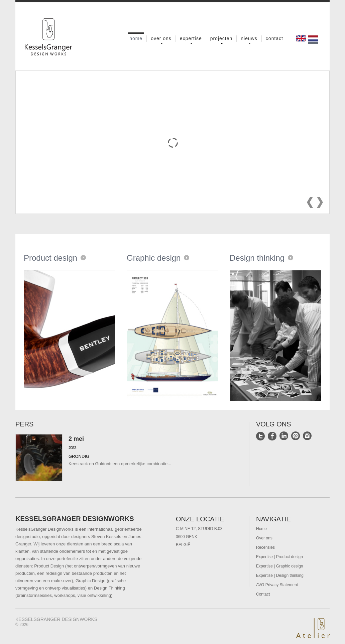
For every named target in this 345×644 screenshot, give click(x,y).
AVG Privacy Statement (277, 585)
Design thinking (257, 258)
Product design (50, 258)
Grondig (79, 456)
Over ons (161, 39)
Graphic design (154, 258)
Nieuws (249, 39)
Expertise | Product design (279, 557)
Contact (274, 38)
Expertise (191, 39)
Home (136, 38)
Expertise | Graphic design (280, 566)
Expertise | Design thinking (280, 575)
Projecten (221, 39)
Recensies (265, 547)
